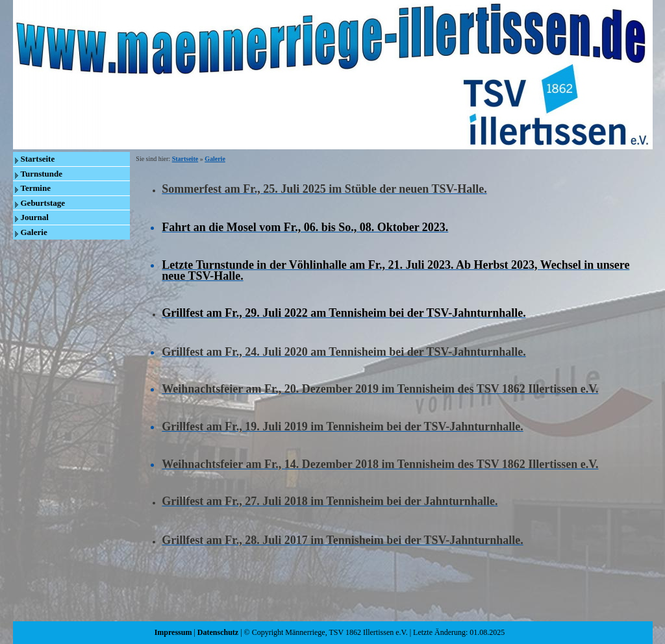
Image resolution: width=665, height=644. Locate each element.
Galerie (34, 232)
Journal (35, 217)
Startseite (38, 159)
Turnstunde (42, 174)
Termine (36, 188)
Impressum (173, 632)
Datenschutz (218, 632)
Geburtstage (43, 203)
